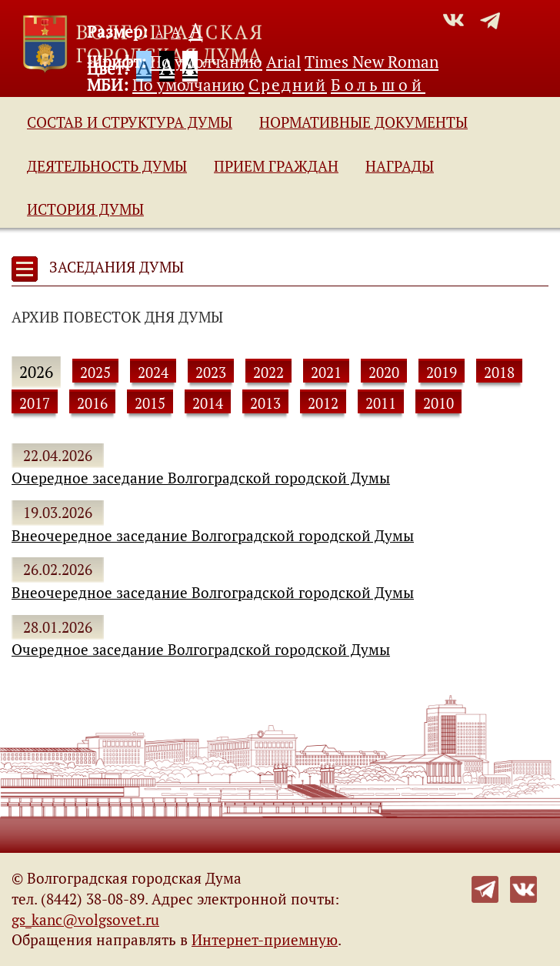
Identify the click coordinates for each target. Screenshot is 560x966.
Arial (283, 62)
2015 (150, 403)
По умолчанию (206, 62)
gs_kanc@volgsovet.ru (85, 920)
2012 (323, 403)
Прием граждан (276, 166)
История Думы (85, 209)
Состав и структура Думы (130, 122)
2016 (92, 403)
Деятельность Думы (107, 166)
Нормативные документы (363, 122)
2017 (35, 403)
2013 (265, 403)
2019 (442, 373)
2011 (381, 403)
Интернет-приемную (265, 940)
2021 (326, 373)
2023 (211, 373)
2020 (384, 373)
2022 (268, 373)
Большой (378, 85)
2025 (95, 373)
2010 (438, 403)
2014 (208, 403)
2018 (499, 373)
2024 (153, 373)
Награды (400, 166)
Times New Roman (372, 62)
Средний (288, 85)
